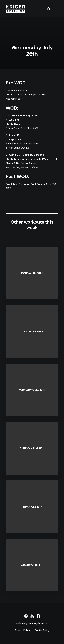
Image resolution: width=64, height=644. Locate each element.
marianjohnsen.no (39, 623)
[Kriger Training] (15, 9)
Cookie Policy (42, 630)
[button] (57, 9)
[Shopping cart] (47, 9)
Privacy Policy (22, 630)
